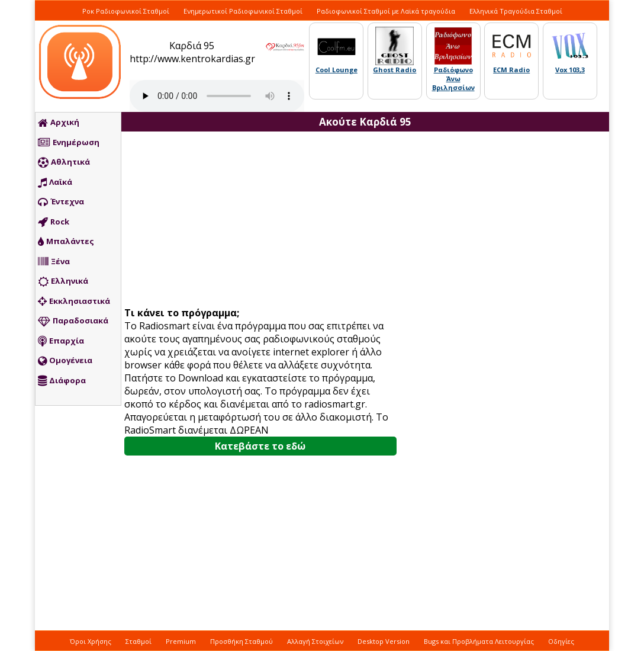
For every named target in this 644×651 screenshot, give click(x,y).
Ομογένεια (65, 361)
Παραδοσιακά (73, 321)
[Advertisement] (265, 220)
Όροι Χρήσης (91, 641)
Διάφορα (62, 381)
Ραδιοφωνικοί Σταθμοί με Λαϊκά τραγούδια (386, 11)
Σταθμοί (139, 641)
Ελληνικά (63, 281)
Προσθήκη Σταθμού (241, 641)
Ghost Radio (395, 70)
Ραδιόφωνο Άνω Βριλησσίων (453, 78)
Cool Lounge (337, 70)
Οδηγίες (561, 641)
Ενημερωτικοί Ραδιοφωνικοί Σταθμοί (243, 11)
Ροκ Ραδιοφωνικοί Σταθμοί (126, 11)
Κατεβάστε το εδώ (260, 446)
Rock (54, 222)
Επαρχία (61, 341)
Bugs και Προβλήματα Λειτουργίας (479, 641)
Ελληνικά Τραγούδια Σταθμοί (516, 11)
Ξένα (54, 262)
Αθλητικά (64, 162)
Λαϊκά (55, 182)
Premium (181, 641)
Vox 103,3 (570, 70)
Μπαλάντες (66, 242)
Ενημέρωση (69, 143)
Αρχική (59, 123)
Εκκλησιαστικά (74, 302)
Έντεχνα (61, 202)
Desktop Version (384, 641)
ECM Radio (511, 70)
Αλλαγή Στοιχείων (315, 641)
